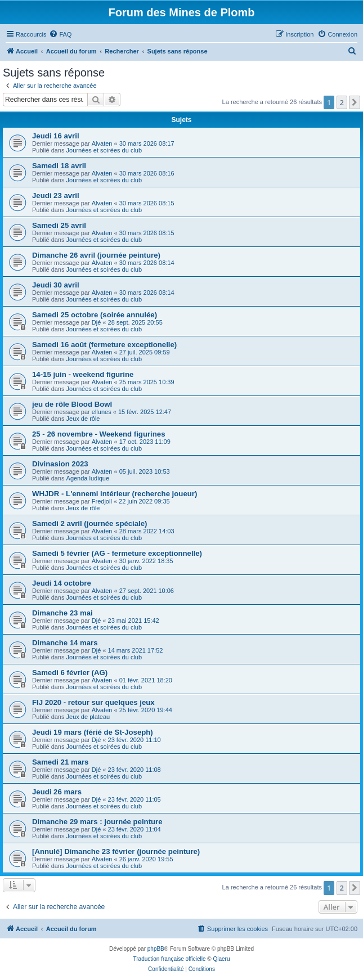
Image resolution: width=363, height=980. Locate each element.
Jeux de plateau (88, 717)
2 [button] (342, 102)
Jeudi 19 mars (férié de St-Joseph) (93, 732)
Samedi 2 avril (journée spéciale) (90, 523)
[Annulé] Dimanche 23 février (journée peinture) (116, 851)
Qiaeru (221, 959)
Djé (97, 322)
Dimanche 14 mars (65, 643)
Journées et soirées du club (104, 150)
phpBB (156, 949)
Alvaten (102, 143)
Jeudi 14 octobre (62, 583)
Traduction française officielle (170, 959)
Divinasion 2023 (60, 464)
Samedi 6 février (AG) (70, 673)
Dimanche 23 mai (62, 613)
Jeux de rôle (83, 419)
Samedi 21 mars (60, 762)
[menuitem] (60, 34)
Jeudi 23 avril (56, 195)
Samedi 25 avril (59, 225)
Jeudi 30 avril (56, 285)
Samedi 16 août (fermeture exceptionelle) (104, 345)
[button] (355, 102)
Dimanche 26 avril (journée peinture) (96, 255)
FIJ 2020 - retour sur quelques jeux (93, 702)
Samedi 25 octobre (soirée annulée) (95, 315)
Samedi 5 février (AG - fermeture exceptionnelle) (117, 553)
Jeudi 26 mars (57, 792)
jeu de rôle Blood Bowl (72, 404)
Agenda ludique (88, 478)
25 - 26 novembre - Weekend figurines (98, 434)
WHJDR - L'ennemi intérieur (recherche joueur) (115, 494)
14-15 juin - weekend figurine (83, 374)
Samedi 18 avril (59, 166)
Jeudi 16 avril (56, 136)
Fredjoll (102, 501)
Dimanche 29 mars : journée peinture (97, 822)
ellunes (102, 412)
